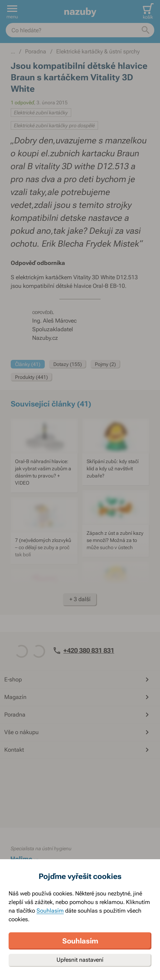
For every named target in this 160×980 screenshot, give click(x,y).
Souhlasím (50, 911)
